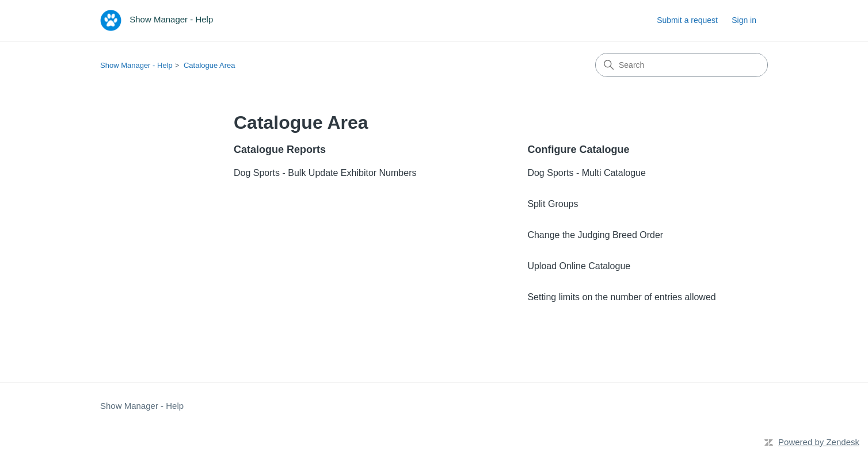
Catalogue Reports (280, 150)
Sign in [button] (744, 20)
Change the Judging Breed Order (595, 235)
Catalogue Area (210, 65)
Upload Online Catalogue (579, 266)
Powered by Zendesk (819, 442)
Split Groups (553, 204)
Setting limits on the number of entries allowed (621, 297)
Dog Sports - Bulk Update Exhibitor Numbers (325, 173)
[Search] (682, 65)
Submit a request (687, 20)
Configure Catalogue (578, 150)
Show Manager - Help (136, 65)
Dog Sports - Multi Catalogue (586, 173)
